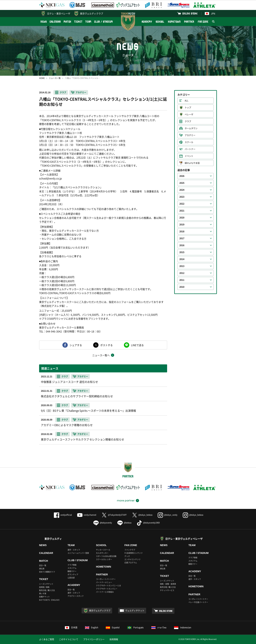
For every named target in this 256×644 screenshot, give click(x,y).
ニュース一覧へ (101, 355)
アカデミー (81, 92)
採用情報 (114, 639)
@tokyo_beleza (142, 515)
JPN (210, 13)
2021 (182, 211)
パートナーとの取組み (105, 592)
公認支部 (71, 578)
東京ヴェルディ (53, 539)
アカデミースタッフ (76, 596)
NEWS (44, 22)
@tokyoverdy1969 (148, 523)
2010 (182, 287)
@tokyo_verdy (168, 515)
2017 (182, 238)
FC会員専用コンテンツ (134, 553)
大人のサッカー (102, 553)
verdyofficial (63, 515)
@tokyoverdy (103, 523)
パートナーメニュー (104, 582)
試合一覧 (43, 565)
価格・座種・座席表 (168, 584)
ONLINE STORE (190, 13)
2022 (182, 204)
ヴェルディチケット (135, 611)
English (92, 627)
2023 (182, 197)
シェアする (76, 345)
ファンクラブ (130, 550)
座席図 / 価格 (44, 587)
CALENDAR (55, 22)
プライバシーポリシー (94, 639)
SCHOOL (160, 22)
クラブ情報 (72, 565)
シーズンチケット (46, 584)
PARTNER (189, 22)
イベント (189, 156)
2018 (182, 231)
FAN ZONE (203, 22)
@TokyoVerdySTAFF (114, 515)
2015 (182, 252)
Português (136, 627)
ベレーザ (189, 114)
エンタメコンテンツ (132, 559)
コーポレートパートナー (106, 579)
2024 (182, 190)
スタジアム (72, 568)
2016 (182, 245)
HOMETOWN (174, 22)
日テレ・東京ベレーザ (59, 13)
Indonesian (183, 627)
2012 (182, 273)
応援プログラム (131, 563)
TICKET (78, 22)
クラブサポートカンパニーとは (108, 585)
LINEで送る (137, 345)
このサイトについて (69, 639)
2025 (182, 183)
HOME (42, 78)
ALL (187, 101)
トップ (188, 108)
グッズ (127, 556)
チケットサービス (167, 590)
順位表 (42, 569)
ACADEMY (147, 22)
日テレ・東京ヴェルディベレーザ (184, 539)
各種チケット (44, 597)
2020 (182, 218)
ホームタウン (191, 128)
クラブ (63, 92)
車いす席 (43, 593)
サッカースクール (103, 550)
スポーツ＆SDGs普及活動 (106, 556)
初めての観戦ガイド (47, 572)
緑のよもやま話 (192, 163)
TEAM (88, 22)
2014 (182, 259)
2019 (182, 225)
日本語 (71, 627)
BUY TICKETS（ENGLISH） (50, 600)
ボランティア (73, 574)
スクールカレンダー (104, 559)
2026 (182, 176)
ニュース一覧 (55, 78)
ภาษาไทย (159, 627)
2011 (182, 280)
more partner (126, 501)
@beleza (124, 523)
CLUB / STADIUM (104, 22)
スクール (189, 142)
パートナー (190, 149)
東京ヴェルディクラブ (92, 13)
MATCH (68, 22)
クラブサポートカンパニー (107, 589)
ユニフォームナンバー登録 (78, 553)
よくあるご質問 (47, 639)
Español (113, 627)
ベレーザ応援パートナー (198, 602)
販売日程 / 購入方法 (47, 590)
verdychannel (87, 515)
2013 (182, 266)
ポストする (106, 345)
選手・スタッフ (74, 550)
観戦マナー (72, 571)
